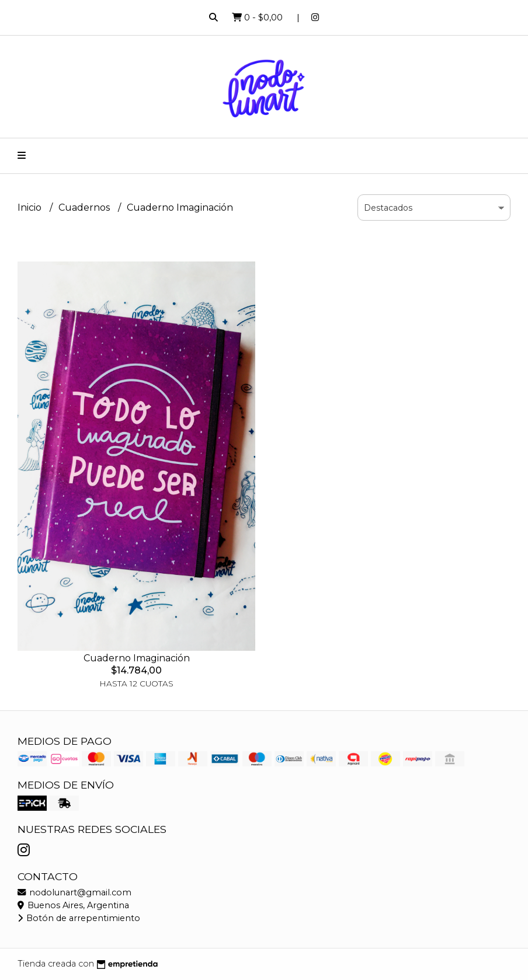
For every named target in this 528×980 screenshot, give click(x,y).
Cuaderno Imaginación (137, 658)
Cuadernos (85, 207)
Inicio (31, 207)
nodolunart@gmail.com (74, 892)
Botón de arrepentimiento (79, 918)
